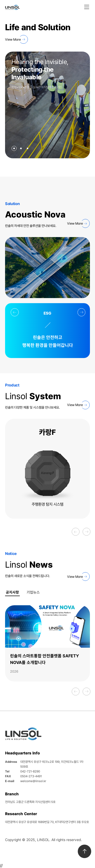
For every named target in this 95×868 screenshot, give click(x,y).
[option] (48, 469)
